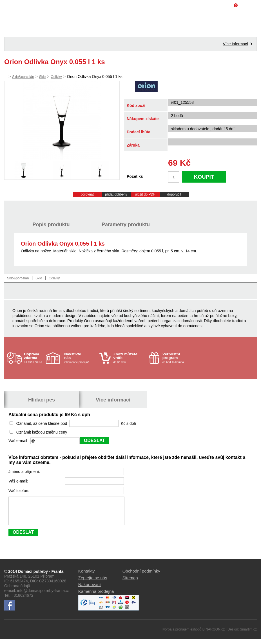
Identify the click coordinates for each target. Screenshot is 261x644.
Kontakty (86, 576)
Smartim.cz (248, 634)
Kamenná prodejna (96, 596)
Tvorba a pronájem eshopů (181, 634)
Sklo (42, 77)
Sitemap (130, 583)
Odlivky (56, 77)
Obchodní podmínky (141, 576)
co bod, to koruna (179, 358)
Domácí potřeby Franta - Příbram (16, 10)
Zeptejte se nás (93, 583)
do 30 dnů (129, 358)
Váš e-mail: (19, 481)
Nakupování (90, 590)
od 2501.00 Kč (34, 358)
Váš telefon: (19, 491)
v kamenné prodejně (80, 358)
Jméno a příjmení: (25, 472)
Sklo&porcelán (23, 77)
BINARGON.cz (214, 634)
